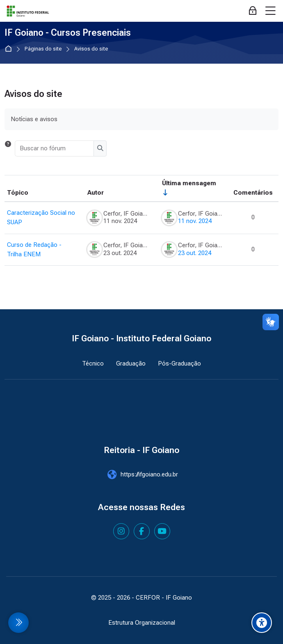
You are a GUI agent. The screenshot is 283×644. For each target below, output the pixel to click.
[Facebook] (142, 531)
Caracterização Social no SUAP (41, 217)
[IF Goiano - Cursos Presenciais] (28, 11)
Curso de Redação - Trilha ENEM (34, 250)
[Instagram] (121, 531)
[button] (8, 148)
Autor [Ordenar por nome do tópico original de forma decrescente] (96, 193)
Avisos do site (91, 49)
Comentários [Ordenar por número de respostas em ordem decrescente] (253, 193)
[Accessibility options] (262, 623)
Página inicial (10, 49)
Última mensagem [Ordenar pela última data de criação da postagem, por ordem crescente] (189, 183)
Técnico (93, 363)
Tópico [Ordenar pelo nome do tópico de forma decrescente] (18, 193)
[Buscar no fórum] (55, 148)
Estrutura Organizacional (142, 623)
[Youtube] (162, 531)
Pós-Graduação (179, 363)
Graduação (131, 363)
